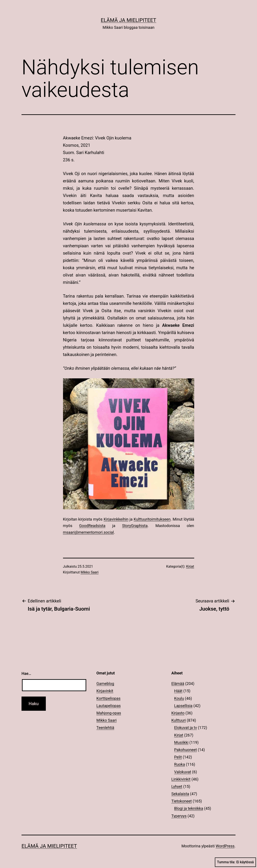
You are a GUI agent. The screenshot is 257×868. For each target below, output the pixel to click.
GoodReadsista (92, 526)
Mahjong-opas (109, 713)
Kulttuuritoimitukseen (152, 519)
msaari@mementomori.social (88, 532)
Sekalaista (180, 794)
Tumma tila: (235, 862)
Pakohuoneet (185, 750)
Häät (178, 691)
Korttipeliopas (108, 698)
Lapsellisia (183, 706)
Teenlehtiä (105, 728)
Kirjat (190, 566)
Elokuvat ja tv (186, 728)
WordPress (225, 846)
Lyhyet (177, 786)
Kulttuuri (179, 720)
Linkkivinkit (181, 779)
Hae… (26, 673)
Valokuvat (183, 772)
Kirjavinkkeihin (116, 519)
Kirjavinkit (105, 691)
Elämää (178, 684)
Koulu (179, 698)
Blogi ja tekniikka (189, 808)
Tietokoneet (182, 801)
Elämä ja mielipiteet (129, 20)
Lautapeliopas (108, 706)
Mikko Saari (90, 572)
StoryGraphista (135, 526)
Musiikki (181, 742)
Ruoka (180, 764)
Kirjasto (178, 713)
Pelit (178, 757)
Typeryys (179, 816)
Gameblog (105, 684)
